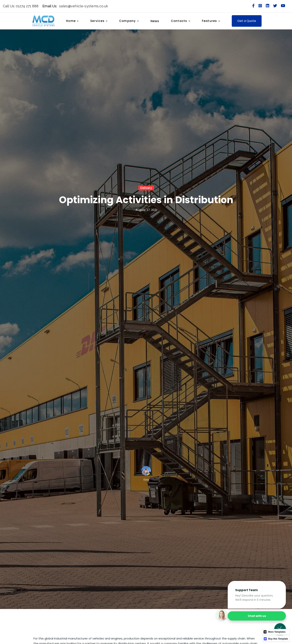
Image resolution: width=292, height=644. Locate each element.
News (155, 21)
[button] (74, 21)
